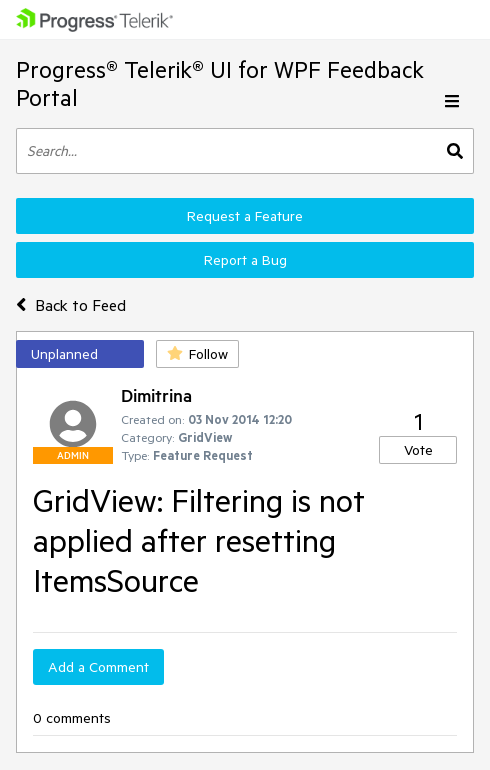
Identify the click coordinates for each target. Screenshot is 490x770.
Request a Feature (245, 216)
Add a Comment (98, 667)
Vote (418, 450)
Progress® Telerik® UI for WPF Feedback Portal (220, 83)
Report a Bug (245, 260)
